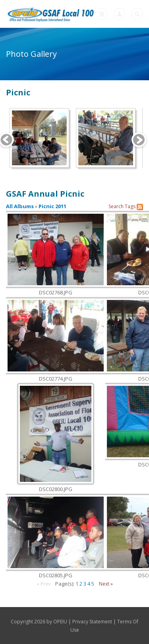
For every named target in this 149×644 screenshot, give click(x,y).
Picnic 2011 (52, 206)
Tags (130, 206)
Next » (106, 584)
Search (116, 206)
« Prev (44, 584)
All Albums (20, 206)
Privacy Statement (92, 622)
